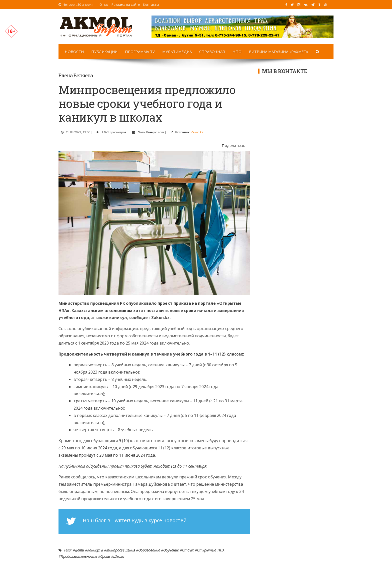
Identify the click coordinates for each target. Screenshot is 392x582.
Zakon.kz (197, 132)
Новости (74, 52)
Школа (119, 556)
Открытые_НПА (211, 550)
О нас (104, 5)
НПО (237, 52)
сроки (105, 556)
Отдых (188, 550)
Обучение (171, 550)
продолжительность (79, 556)
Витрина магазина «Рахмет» (279, 52)
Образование (149, 550)
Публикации (104, 52)
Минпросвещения (121, 550)
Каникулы (95, 550)
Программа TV (140, 52)
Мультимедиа (177, 52)
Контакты (151, 5)
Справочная (212, 52)
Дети (79, 550)
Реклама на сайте (126, 5)
